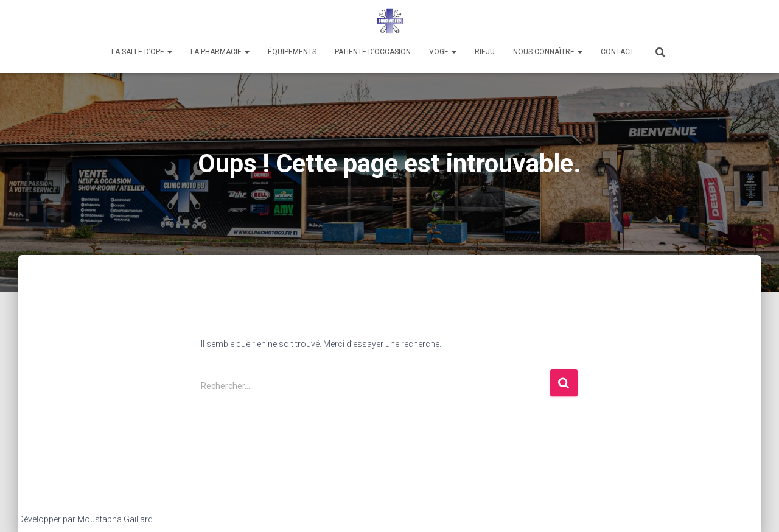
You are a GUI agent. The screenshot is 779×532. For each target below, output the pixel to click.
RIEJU (485, 52)
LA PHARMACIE (220, 52)
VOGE (443, 52)
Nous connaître (548, 52)
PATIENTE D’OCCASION (373, 52)
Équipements (292, 52)
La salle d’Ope (142, 52)
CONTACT (617, 52)
